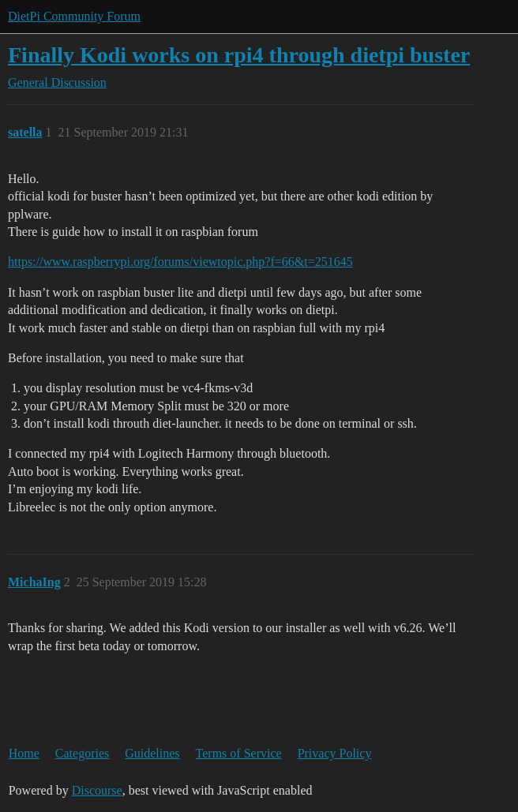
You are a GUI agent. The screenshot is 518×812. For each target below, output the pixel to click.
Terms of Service (239, 753)
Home (24, 753)
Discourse (97, 790)
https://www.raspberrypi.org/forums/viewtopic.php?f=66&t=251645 (180, 262)
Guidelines (152, 753)
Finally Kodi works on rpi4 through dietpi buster (239, 55)
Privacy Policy (335, 753)
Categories (82, 753)
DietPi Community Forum (74, 16)
